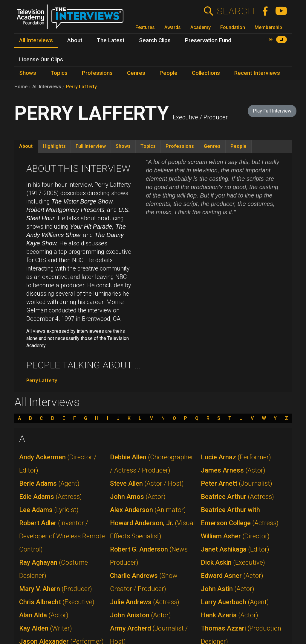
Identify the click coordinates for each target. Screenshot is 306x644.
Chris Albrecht (57, 602)
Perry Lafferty (81, 87)
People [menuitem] (169, 73)
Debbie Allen (152, 464)
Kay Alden (46, 628)
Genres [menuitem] (136, 73)
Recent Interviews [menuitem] (257, 73)
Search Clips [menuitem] (155, 40)
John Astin (228, 589)
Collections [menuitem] (206, 73)
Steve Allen (147, 483)
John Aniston (140, 615)
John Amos (138, 497)
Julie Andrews (145, 602)
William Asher (235, 536)
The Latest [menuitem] (111, 40)
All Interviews (47, 87)
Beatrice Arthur (237, 497)
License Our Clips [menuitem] (41, 60)
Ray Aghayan (53, 569)
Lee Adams (49, 510)
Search (236, 11)
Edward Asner (232, 576)
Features (145, 27)
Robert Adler (62, 536)
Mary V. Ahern (56, 589)
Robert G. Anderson (149, 556)
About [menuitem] (75, 40)
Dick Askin (233, 562)
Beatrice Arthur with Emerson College (240, 516)
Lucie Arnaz (236, 457)
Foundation (233, 27)
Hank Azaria (229, 615)
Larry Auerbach (235, 602)
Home (21, 87)
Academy (201, 27)
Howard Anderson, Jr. (152, 530)
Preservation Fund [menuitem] (208, 40)
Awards (173, 27)
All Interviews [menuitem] (36, 40)
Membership (268, 27)
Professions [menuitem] (97, 73)
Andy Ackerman (58, 464)
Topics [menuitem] (59, 73)
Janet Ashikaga (235, 549)
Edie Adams (51, 497)
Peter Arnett (237, 483)
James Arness (233, 470)
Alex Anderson (148, 510)
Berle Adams (49, 483)
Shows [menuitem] (28, 73)
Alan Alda (44, 615)
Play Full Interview (272, 111)
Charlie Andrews (144, 582)
